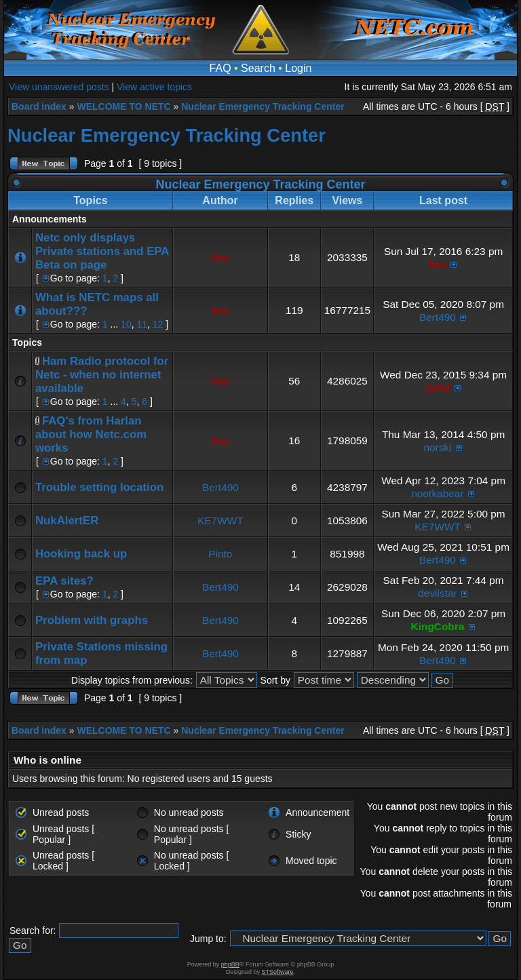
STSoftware (278, 972)
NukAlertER (67, 521)
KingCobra (438, 626)
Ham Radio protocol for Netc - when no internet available (102, 375)
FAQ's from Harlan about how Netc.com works (91, 434)
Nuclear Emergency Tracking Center (263, 106)
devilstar (437, 593)
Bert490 (438, 317)
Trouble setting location (99, 487)
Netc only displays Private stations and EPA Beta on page (102, 251)
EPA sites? (64, 581)
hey (221, 257)
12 (158, 324)
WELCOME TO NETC (123, 106)
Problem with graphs (92, 620)
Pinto (220, 554)
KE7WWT (220, 521)
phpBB (230, 964)
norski (437, 447)
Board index (39, 106)
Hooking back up (81, 554)
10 (126, 324)
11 (142, 324)
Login (298, 68)
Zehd (438, 388)
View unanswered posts (59, 87)
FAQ (220, 68)
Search (258, 68)
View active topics (154, 87)
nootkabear (437, 493)
